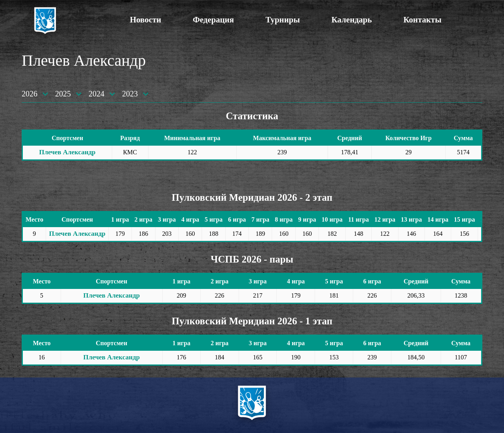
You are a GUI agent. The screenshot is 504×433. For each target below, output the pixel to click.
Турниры (283, 20)
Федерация (213, 20)
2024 (96, 94)
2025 (63, 94)
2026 (30, 94)
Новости (146, 20)
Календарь (352, 20)
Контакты (422, 20)
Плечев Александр (67, 152)
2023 (130, 94)
